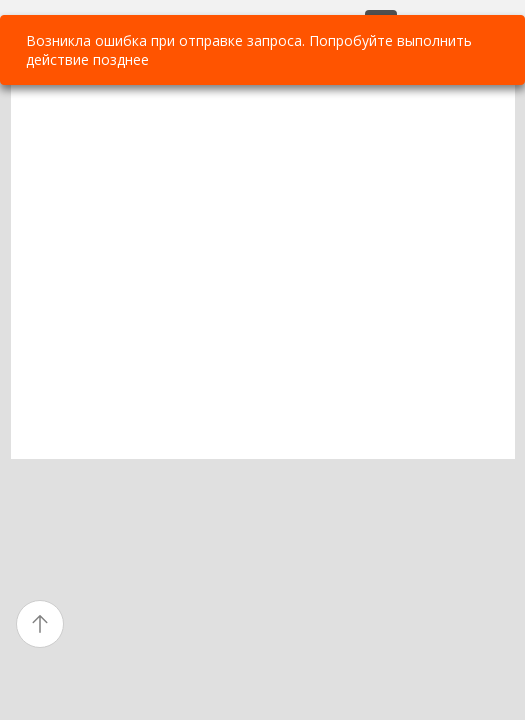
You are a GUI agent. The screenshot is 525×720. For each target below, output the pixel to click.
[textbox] (263, 271)
